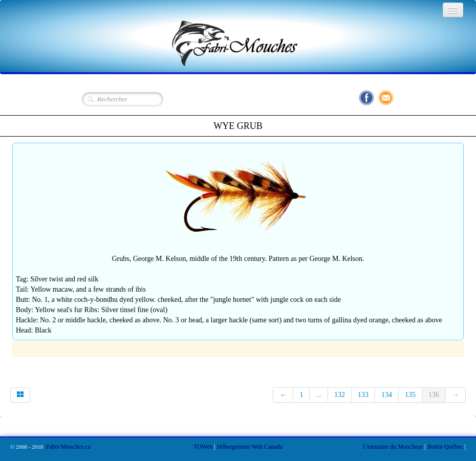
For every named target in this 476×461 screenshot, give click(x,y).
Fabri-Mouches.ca (68, 447)
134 (387, 395)
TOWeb (203, 447)
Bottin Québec (445, 447)
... (319, 395)
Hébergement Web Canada (250, 447)
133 (363, 395)
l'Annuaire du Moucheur (393, 447)
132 (340, 395)
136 (434, 395)
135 (410, 395)
